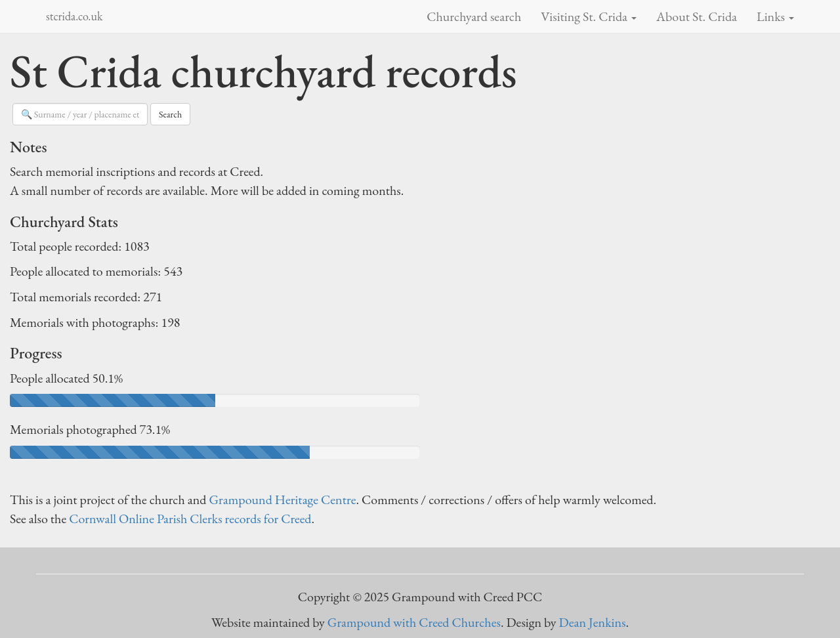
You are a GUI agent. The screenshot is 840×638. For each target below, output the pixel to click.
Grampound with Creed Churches (414, 622)
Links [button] (775, 16)
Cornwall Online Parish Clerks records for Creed (190, 519)
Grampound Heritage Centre (282, 500)
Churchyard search (474, 16)
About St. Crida (697, 16)
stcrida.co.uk (74, 16)
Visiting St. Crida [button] (589, 16)
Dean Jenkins (593, 622)
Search (170, 114)
